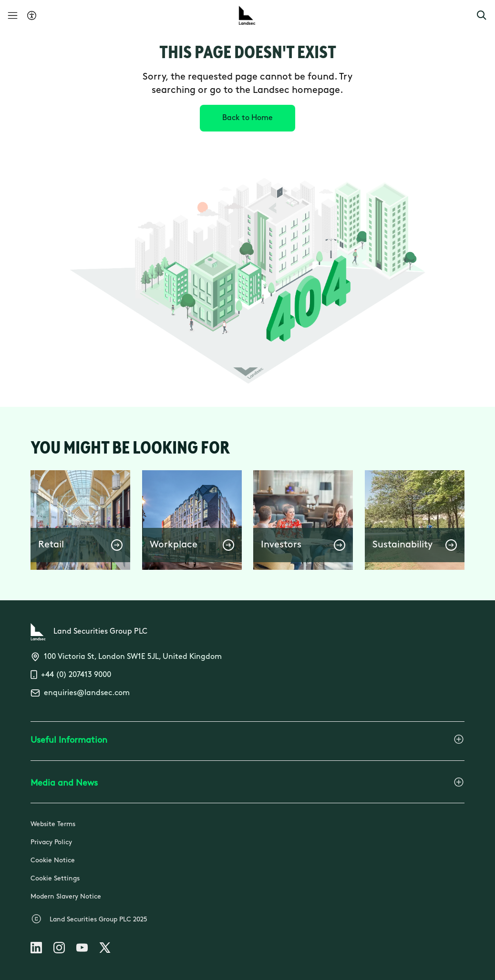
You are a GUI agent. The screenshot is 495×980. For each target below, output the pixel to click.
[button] (482, 15)
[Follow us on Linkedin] (36, 950)
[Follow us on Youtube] (82, 950)
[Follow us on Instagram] (59, 950)
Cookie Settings (55, 879)
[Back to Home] (247, 118)
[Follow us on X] (105, 950)
